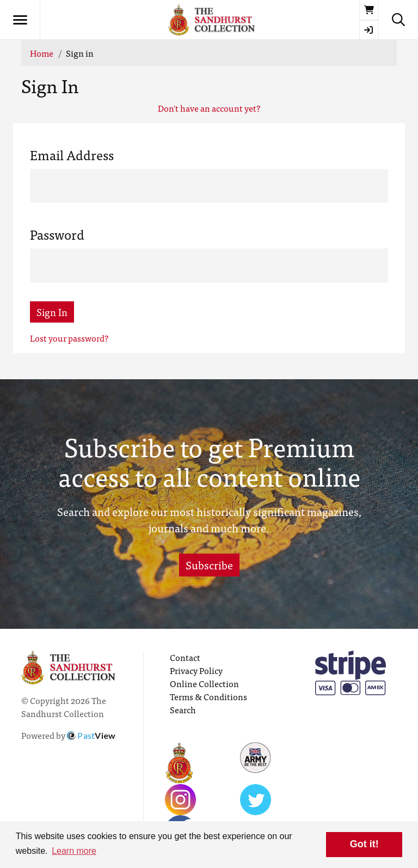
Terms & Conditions (208, 696)
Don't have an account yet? (209, 108)
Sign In (52, 312)
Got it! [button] (364, 844)
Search (183, 709)
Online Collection (204, 683)
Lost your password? (69, 338)
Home (42, 53)
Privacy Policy (196, 670)
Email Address (72, 155)
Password (57, 234)
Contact (185, 657)
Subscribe (209, 565)
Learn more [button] (74, 851)
